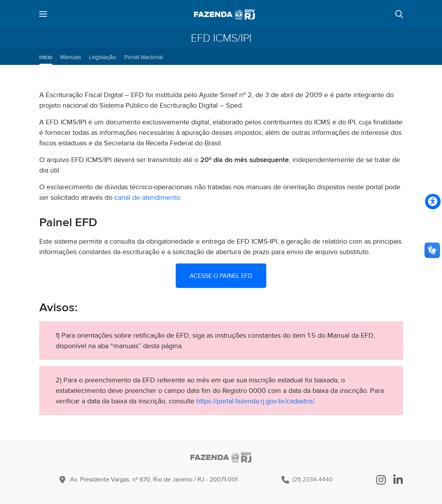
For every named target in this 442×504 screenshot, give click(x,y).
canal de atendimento (147, 198)
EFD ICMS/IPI (221, 38)
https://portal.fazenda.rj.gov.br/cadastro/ (255, 401)
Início (46, 57)
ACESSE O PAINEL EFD (221, 276)
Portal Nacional (144, 57)
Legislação (103, 57)
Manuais (71, 57)
